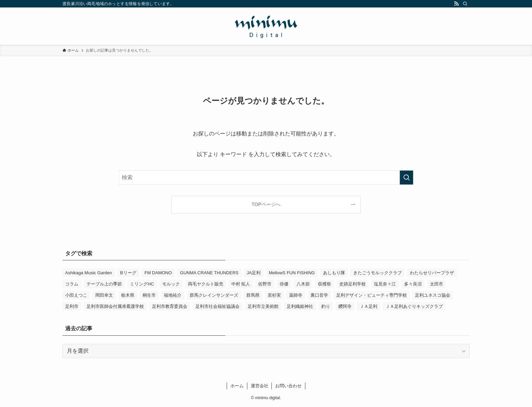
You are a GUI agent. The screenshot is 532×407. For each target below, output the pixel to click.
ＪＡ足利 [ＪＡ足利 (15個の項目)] (368, 306)
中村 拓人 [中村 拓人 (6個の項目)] (241, 284)
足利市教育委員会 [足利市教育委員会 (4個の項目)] (170, 306)
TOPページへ (266, 204)
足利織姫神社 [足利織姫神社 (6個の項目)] (300, 306)
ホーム (237, 386)
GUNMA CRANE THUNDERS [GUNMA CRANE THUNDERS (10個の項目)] (209, 273)
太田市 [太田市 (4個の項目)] (436, 284)
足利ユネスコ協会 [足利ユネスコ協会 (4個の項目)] (433, 295)
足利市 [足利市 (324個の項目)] (72, 306)
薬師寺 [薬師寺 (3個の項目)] (296, 295)
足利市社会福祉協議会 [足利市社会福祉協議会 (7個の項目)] (217, 306)
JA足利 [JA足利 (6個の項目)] (254, 273)
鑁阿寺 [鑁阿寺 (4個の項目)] (345, 306)
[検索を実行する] (406, 178)
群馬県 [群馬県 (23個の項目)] (253, 295)
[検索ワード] (266, 178)
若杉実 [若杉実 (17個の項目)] (274, 295)
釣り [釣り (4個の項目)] (326, 306)
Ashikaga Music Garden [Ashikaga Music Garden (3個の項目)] (89, 273)
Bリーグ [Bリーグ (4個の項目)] (128, 273)
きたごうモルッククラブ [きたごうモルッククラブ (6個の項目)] (377, 273)
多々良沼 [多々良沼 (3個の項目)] (413, 284)
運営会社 (260, 386)
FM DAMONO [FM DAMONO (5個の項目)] (158, 273)
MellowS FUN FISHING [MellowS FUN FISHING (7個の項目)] (292, 273)
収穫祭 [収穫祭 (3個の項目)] (325, 284)
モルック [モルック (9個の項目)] (171, 284)
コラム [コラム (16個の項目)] (72, 284)
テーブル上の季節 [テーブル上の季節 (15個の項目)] (104, 284)
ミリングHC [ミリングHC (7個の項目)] (142, 284)
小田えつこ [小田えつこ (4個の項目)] (76, 295)
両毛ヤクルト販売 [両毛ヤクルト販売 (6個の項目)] (206, 284)
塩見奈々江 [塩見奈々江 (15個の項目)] (385, 284)
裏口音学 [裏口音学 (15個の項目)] (319, 295)
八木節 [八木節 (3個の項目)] (303, 284)
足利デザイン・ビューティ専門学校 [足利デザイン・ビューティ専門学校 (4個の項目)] (372, 295)
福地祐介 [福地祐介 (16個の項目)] (173, 295)
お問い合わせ (288, 386)
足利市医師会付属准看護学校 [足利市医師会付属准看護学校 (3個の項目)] (115, 306)
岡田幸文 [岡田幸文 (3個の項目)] (104, 295)
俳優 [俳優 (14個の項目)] (284, 284)
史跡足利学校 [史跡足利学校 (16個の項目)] (353, 284)
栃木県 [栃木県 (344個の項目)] (128, 295)
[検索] (465, 4)
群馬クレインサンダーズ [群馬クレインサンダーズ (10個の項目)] (214, 295)
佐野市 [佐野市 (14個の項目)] (265, 284)
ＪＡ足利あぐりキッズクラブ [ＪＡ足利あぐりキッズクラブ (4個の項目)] (414, 306)
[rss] (456, 4)
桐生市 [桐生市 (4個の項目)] (149, 295)
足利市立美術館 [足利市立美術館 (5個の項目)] (263, 306)
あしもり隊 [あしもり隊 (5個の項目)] (334, 273)
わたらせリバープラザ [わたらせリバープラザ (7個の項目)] (432, 273)
